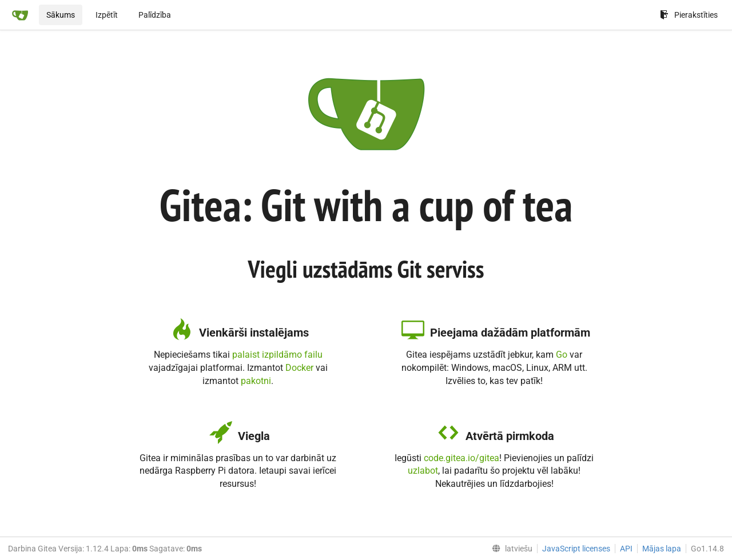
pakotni (256, 381)
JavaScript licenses (576, 549)
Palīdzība (155, 15)
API (626, 549)
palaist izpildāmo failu (277, 355)
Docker (299, 368)
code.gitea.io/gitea (462, 458)
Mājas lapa (662, 549)
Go (562, 355)
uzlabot (423, 471)
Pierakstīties (689, 15)
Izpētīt (107, 15)
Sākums (61, 15)
